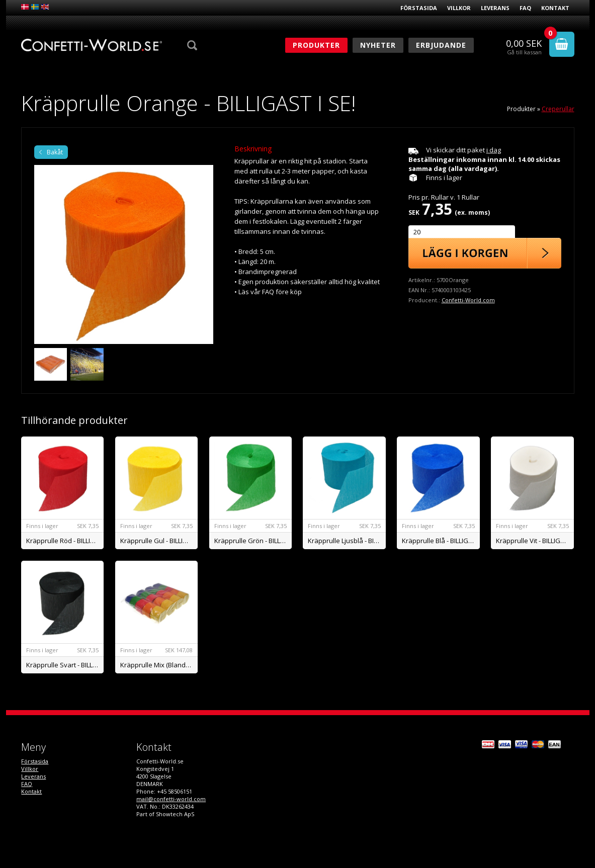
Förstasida (419, 8)
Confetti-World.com (468, 300)
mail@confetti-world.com (171, 799)
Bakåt (55, 152)
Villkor (459, 8)
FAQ (525, 8)
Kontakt (555, 8)
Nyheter (378, 45)
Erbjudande (441, 45)
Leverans (495, 8)
